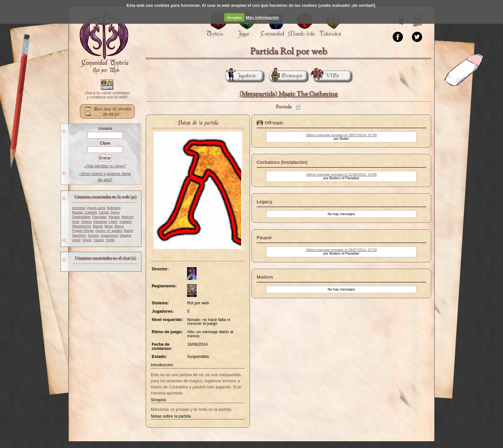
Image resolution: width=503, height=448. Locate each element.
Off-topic (274, 123)
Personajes (286, 76)
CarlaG (104, 212)
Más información (262, 17)
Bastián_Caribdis (85, 212)
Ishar (76, 222)
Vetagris (126, 236)
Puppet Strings (83, 231)
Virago (87, 240)
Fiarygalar (99, 217)
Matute (98, 226)
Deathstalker (81, 217)
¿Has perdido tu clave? (105, 166)
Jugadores (241, 76)
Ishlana (86, 222)
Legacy (264, 202)
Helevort (127, 217)
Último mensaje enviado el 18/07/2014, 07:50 (341, 135)
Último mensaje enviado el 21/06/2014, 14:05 (341, 174)
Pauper (264, 238)
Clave (105, 143)
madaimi (126, 222)
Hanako (114, 217)
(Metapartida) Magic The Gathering (288, 94)
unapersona (109, 236)
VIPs (326, 76)
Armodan (79, 208)
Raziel (128, 231)
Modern (265, 277)
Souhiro (93, 236)
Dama (115, 212)
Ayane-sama (96, 208)
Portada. (104, 42)
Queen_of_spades (109, 231)
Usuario (105, 128)
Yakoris (99, 240)
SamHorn (79, 236)
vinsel (76, 240)
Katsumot (100, 222)
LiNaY (113, 222)
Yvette (110, 240)
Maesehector (82, 226)
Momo (119, 226)
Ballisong (114, 208)
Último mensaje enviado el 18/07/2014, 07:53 (341, 250)
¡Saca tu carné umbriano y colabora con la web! (107, 95)
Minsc (109, 226)
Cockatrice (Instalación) (282, 162)
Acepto (234, 17)
